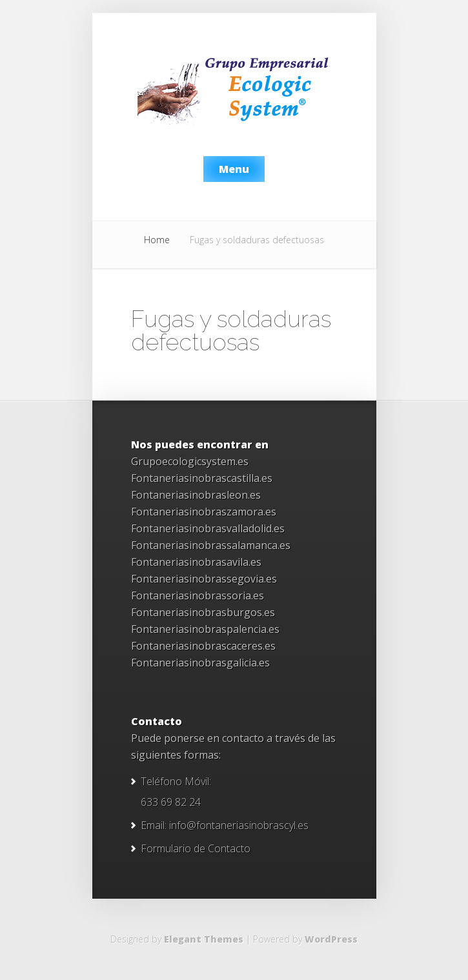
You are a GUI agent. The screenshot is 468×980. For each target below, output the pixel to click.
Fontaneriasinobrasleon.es (196, 495)
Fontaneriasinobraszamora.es (204, 512)
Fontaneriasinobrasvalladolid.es (208, 528)
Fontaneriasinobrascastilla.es (202, 478)
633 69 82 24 (171, 802)
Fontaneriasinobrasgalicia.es (200, 663)
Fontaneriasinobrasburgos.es (203, 612)
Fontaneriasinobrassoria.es (198, 595)
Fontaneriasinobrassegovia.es (204, 579)
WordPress (331, 939)
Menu (234, 169)
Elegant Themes (204, 939)
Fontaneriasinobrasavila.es (196, 562)
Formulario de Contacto (196, 848)
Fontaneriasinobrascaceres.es (203, 646)
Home (157, 240)
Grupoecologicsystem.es (190, 461)
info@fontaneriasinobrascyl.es (239, 825)
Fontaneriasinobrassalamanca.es (211, 545)
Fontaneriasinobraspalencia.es (205, 629)
